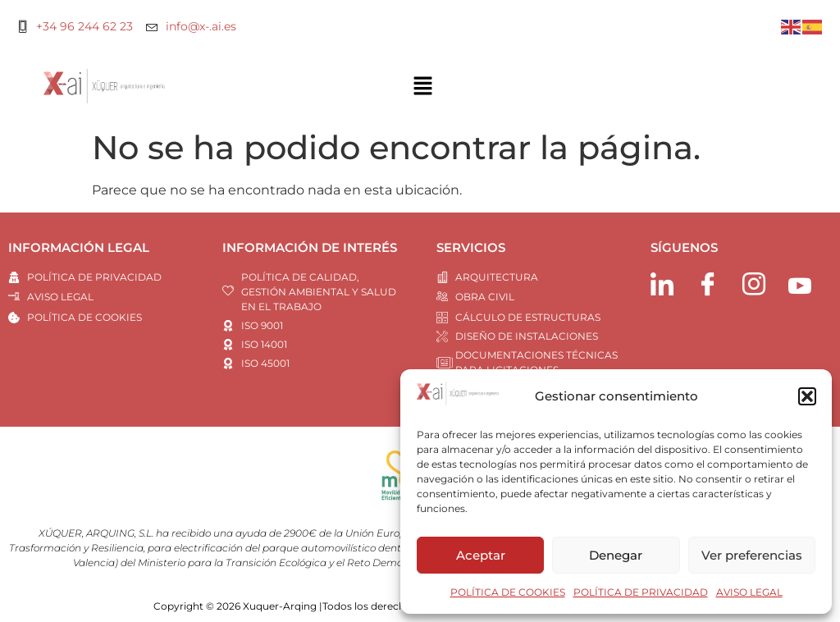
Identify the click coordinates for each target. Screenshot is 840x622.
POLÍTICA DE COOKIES (508, 592)
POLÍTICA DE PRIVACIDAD (641, 592)
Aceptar (481, 555)
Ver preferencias (752, 555)
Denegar (616, 555)
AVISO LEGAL (749, 592)
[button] (807, 396)
